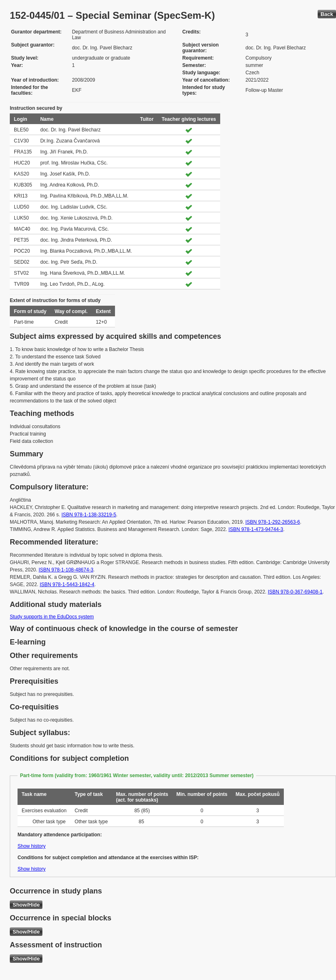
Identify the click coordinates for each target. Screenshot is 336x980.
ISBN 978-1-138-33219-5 (89, 515)
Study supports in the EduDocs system (52, 617)
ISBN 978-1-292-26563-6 (273, 522)
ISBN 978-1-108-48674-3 (66, 570)
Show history (32, 846)
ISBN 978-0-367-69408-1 (295, 592)
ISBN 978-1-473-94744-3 (256, 529)
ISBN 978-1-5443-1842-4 (67, 584)
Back (327, 14)
